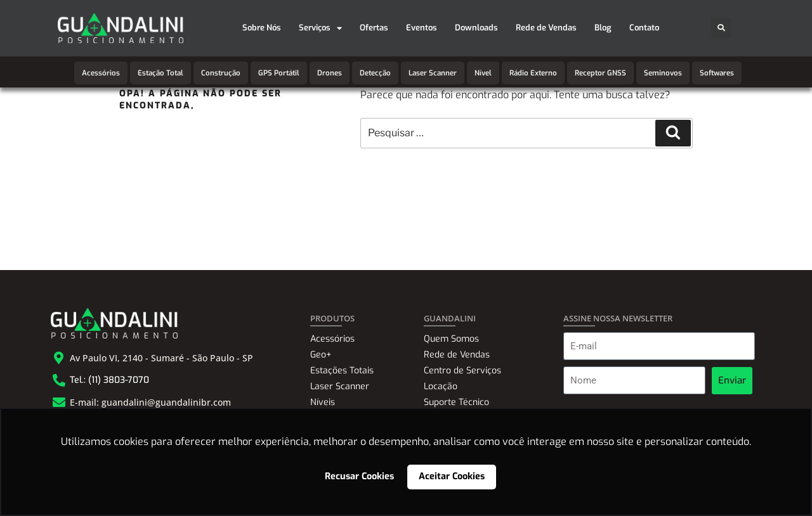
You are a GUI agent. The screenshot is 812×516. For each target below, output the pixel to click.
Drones (330, 73)
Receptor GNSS (600, 73)
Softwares (717, 73)
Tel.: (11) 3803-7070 (109, 380)
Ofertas (374, 28)
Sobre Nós (262, 28)
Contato (644, 28)
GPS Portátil (279, 73)
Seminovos (663, 73)
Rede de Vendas (546, 28)
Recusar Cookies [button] (359, 476)
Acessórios (101, 73)
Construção (221, 73)
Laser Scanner (433, 73)
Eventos (422, 28)
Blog (603, 28)
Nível (483, 73)
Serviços (320, 28)
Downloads (476, 28)
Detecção (375, 73)
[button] (721, 28)
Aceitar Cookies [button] (452, 476)
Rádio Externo (533, 73)
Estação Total (160, 73)
